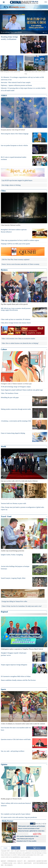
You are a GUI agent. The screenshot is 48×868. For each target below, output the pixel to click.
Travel (3, 516)
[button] (4, 22)
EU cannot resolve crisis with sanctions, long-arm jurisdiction (19, 817)
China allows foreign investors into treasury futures (16, 323)
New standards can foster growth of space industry (16, 814)
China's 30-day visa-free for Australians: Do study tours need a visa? (22, 606)
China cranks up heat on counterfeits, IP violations (16, 319)
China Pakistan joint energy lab (25, 839)
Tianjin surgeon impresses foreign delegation (14, 665)
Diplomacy (4, 85)
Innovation (4, 82)
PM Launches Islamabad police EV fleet (28, 836)
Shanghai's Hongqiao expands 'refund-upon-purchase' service (14, 654)
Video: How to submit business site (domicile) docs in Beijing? (20, 343)
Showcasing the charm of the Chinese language (15, 134)
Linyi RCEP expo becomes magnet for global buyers (17, 180)
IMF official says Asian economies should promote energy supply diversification (16, 309)
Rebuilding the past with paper (10, 397)
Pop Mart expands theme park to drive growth (14, 304)
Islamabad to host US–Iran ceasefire (26, 841)
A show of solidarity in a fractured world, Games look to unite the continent (23, 724)
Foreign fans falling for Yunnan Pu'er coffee (14, 601)
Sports (3, 689)
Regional (4, 612)
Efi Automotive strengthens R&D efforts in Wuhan (16, 676)
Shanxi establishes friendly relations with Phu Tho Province (18, 680)
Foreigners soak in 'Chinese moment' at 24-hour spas (16, 384)
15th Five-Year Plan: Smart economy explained (15, 259)
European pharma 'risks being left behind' (13, 130)
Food (9, 516)
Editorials (4, 88)
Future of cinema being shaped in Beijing (13, 433)
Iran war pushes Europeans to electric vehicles (14, 145)
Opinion (4, 764)
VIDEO (4, 96)
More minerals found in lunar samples (19, 82)
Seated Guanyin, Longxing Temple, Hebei (13, 578)
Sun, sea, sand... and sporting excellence (13, 751)
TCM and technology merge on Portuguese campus (16, 387)
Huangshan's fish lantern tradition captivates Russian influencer (14, 231)
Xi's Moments (5, 77)
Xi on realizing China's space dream (11, 32)
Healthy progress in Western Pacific (11, 799)
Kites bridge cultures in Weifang (11, 185)
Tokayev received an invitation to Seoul (29, 829)
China (3, 191)
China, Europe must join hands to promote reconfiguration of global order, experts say (23, 508)
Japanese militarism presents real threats (20, 85)
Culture (4, 349)
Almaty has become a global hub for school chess (31, 831)
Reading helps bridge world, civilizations (9, 38)
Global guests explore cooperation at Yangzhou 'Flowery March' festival (22, 649)
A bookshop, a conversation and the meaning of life (16, 421)
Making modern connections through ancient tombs (16, 409)
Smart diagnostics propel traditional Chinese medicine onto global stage (22, 390)
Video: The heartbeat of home (10, 393)
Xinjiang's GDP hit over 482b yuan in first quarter (15, 244)
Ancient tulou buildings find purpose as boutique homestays (15, 568)
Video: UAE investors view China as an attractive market (18, 339)
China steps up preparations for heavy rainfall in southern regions (20, 240)
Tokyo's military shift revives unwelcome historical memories (16, 804)
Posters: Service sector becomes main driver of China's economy (20, 264)
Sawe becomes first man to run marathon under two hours (16, 729)
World (3, 447)
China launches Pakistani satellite (11, 225)
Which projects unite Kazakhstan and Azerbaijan (31, 826)
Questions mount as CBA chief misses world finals (16, 739)
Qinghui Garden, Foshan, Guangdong (12, 555)
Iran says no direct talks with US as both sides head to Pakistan (19, 481)
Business (4, 270)
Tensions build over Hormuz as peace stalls (13, 503)
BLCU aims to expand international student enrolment (14, 158)
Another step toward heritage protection (12, 551)
